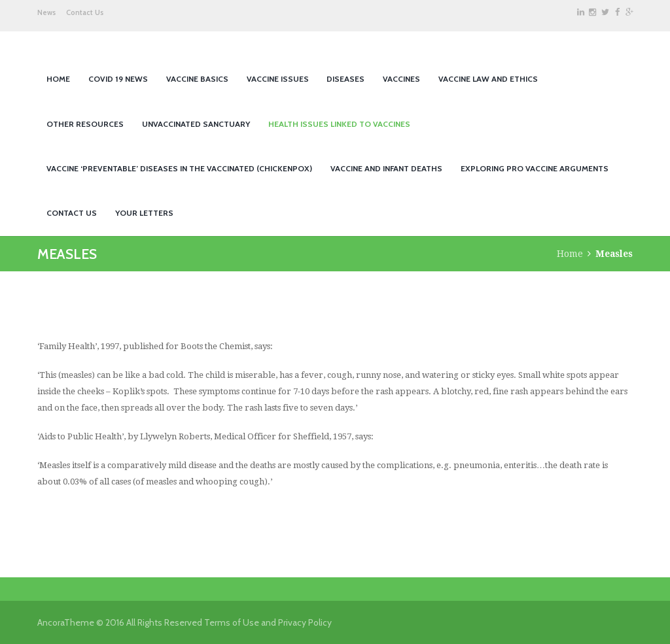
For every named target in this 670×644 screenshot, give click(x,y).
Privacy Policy (305, 622)
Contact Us (85, 12)
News (46, 12)
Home (570, 254)
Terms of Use (232, 622)
